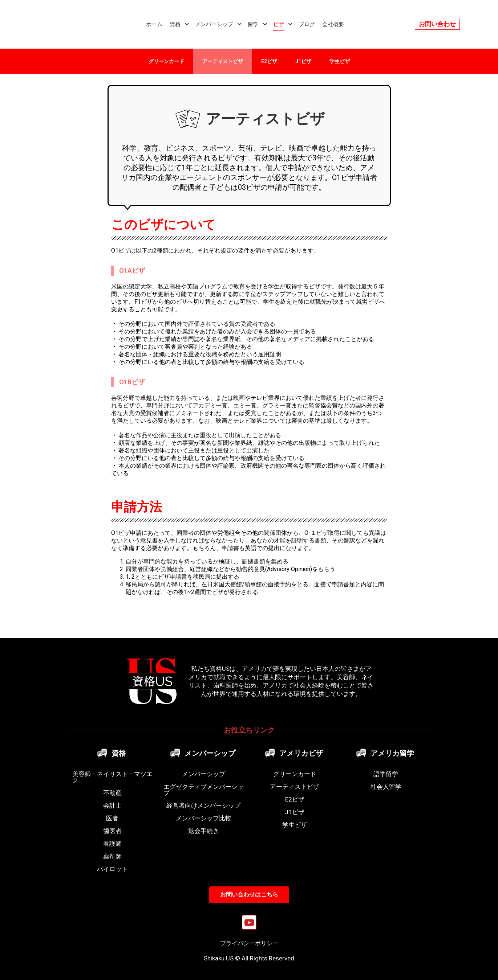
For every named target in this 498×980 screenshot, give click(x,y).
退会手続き (204, 831)
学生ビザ (340, 61)
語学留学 (386, 774)
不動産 (112, 793)
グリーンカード (166, 61)
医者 (112, 818)
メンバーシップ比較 (204, 818)
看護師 (112, 844)
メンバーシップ (204, 774)
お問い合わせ (437, 24)
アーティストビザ (223, 61)
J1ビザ (303, 61)
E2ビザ (269, 61)
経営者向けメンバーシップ (203, 805)
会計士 (112, 805)
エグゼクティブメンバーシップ (204, 790)
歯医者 (112, 831)
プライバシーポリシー (249, 943)
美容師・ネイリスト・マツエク (112, 777)
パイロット (112, 869)
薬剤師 (112, 856)
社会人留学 (386, 787)
